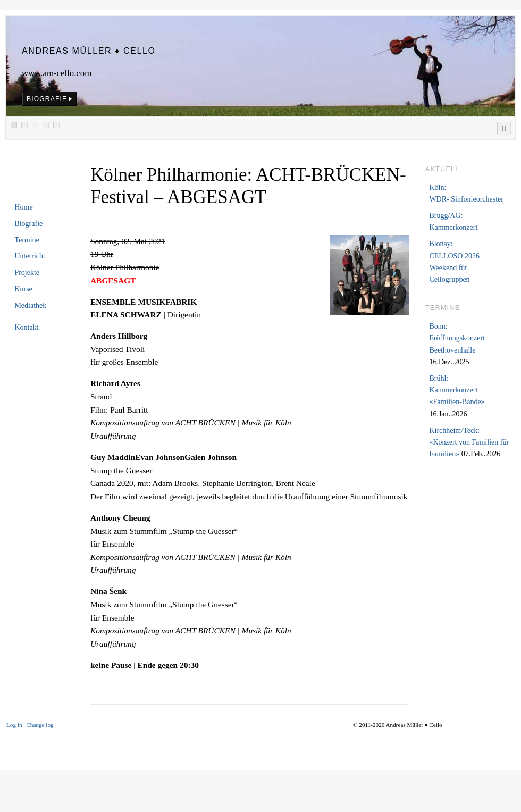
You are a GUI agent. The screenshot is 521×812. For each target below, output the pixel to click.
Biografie (28, 224)
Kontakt (26, 327)
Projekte (27, 273)
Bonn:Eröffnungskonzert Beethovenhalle (457, 338)
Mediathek (30, 305)
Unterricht (30, 256)
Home (23, 207)
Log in (14, 725)
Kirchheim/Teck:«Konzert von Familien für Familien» (469, 442)
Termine (27, 240)
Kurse (23, 289)
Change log (40, 725)
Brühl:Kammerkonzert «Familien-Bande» (457, 390)
